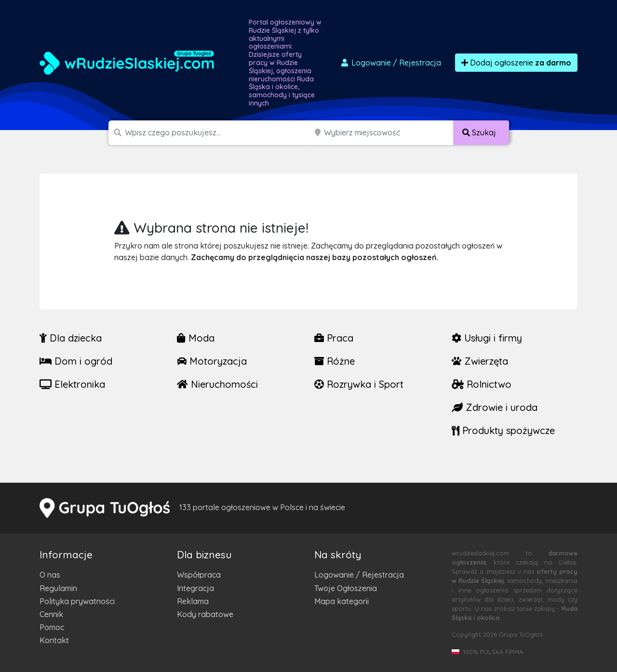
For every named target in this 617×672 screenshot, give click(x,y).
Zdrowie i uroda (495, 407)
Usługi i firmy (487, 338)
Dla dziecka (71, 338)
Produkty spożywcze (503, 430)
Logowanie (390, 63)
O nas (50, 575)
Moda (196, 338)
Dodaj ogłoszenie (516, 63)
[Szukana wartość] (217, 133)
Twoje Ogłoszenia (346, 588)
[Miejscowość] (389, 133)
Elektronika (72, 384)
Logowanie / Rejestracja (359, 575)
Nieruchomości (217, 384)
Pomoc (52, 627)
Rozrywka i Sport (359, 384)
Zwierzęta (480, 361)
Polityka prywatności (77, 601)
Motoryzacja (212, 361)
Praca (334, 338)
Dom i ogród (76, 361)
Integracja (195, 588)
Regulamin (58, 588)
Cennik (51, 614)
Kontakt (54, 640)
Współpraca (199, 575)
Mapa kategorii (342, 601)
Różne (335, 361)
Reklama (193, 601)
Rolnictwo (482, 384)
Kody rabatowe (205, 614)
